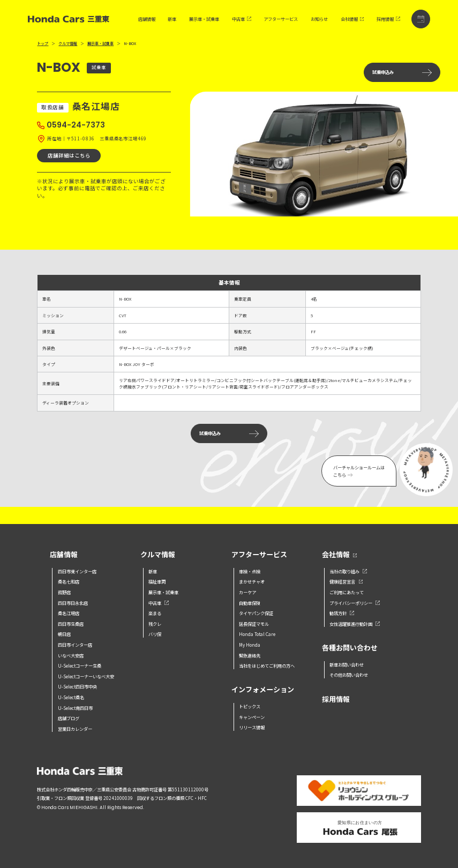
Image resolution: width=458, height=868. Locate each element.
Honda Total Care (257, 634)
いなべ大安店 (71, 655)
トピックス (250, 706)
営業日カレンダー (75, 729)
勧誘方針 (342, 613)
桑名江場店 (69, 613)
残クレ (155, 624)
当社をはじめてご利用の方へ (267, 665)
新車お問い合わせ (347, 664)
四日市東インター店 (77, 571)
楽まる (155, 613)
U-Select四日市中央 (77, 686)
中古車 (242, 19)
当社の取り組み (348, 571)
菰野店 (64, 592)
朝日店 (64, 634)
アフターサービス (281, 19)
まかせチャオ (252, 581)
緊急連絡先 (250, 655)
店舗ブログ (69, 718)
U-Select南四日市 (75, 708)
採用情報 (388, 19)
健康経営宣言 (346, 581)
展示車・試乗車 (204, 19)
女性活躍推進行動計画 (355, 624)
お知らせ (319, 19)
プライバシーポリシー (355, 603)
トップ (43, 43)
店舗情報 (147, 19)
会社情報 (352, 19)
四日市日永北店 (73, 603)
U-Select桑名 (71, 697)
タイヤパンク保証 (256, 613)
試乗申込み (402, 72)
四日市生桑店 (71, 624)
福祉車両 (157, 581)
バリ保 (155, 634)
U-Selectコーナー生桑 (80, 665)
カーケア (247, 592)
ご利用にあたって (347, 592)
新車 (172, 19)
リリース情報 (252, 727)
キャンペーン (252, 717)
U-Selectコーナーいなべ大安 (86, 676)
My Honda (250, 645)
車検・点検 (250, 571)
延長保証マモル (254, 624)
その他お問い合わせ (349, 675)
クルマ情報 (68, 43)
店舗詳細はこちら (69, 155)
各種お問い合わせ (350, 648)
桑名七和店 (69, 581)
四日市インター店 (75, 645)
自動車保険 (250, 603)
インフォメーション (263, 690)
